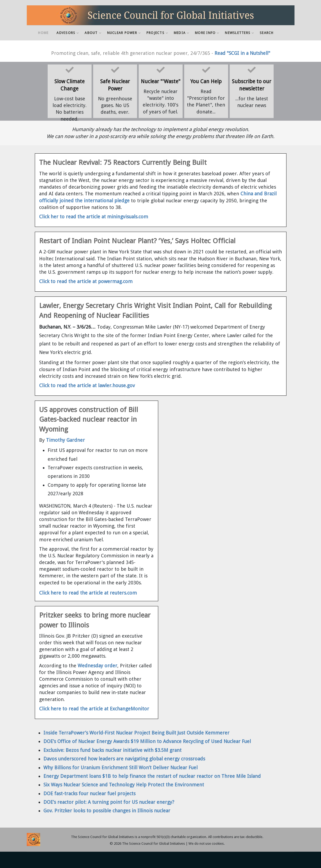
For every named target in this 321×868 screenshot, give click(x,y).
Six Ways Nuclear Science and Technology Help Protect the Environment (124, 785)
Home (43, 33)
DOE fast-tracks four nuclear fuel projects (89, 793)
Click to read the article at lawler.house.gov (87, 385)
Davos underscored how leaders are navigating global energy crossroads (124, 759)
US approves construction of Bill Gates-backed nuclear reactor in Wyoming (89, 419)
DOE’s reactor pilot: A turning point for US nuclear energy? (109, 802)
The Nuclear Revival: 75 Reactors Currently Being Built (123, 162)
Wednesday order (97, 666)
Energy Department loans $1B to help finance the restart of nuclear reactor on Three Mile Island (152, 776)
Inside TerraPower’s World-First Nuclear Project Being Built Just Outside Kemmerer (136, 733)
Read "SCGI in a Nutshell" (242, 53)
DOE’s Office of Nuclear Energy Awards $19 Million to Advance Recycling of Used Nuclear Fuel (147, 741)
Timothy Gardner (65, 440)
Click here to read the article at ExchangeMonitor (94, 709)
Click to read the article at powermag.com (86, 281)
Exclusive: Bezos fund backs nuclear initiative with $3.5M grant (112, 750)
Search (267, 33)
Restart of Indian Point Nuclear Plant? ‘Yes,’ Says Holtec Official (137, 241)
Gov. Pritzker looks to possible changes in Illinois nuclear (107, 811)
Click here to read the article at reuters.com (88, 593)
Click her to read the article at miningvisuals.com (94, 217)
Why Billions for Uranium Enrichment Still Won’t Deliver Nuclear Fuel (120, 768)
